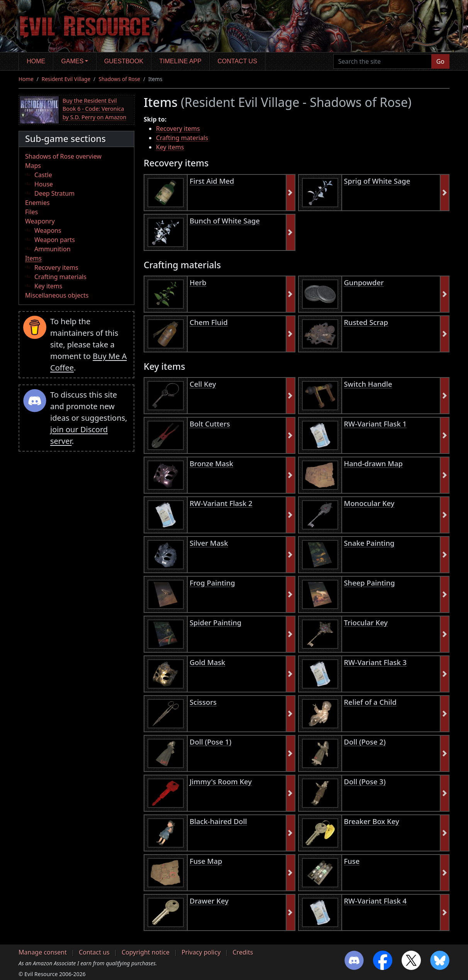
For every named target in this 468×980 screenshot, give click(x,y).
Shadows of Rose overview (63, 156)
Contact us (237, 61)
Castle (43, 175)
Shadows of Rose (119, 79)
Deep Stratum (54, 193)
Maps (33, 166)
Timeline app (181, 61)
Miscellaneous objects (57, 295)
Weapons (48, 230)
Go (440, 61)
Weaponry (40, 221)
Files (31, 212)
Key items (48, 286)
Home (36, 61)
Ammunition (53, 249)
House (44, 184)
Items (33, 258)
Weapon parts (55, 240)
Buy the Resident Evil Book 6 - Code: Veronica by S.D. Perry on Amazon (94, 109)
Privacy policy (201, 952)
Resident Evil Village (66, 79)
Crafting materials (60, 277)
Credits (243, 952)
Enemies (37, 203)
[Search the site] (382, 61)
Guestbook (124, 61)
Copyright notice (146, 952)
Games (73, 61)
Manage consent (43, 952)
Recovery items (56, 267)
